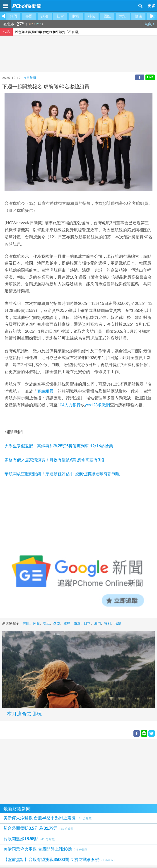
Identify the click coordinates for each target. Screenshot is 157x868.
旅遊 (77, 623)
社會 (60, 16)
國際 (107, 16)
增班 (46, 623)
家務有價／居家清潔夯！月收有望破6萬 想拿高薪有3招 (54, 460)
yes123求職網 (97, 405)
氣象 (150, 24)
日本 (87, 623)
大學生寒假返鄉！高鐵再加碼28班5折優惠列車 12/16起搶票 (59, 446)
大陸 (123, 16)
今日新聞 (30, 78)
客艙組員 (45, 391)
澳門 (97, 623)
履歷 (67, 623)
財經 (76, 16)
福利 (108, 623)
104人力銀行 (69, 405)
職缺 (118, 623)
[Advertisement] (78, 771)
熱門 (13, 16)
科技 (92, 16)
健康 (138, 16)
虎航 (26, 623)
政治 (45, 16)
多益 (57, 623)
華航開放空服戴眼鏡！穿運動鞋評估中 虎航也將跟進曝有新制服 (62, 474)
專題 (29, 16)
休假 (36, 623)
